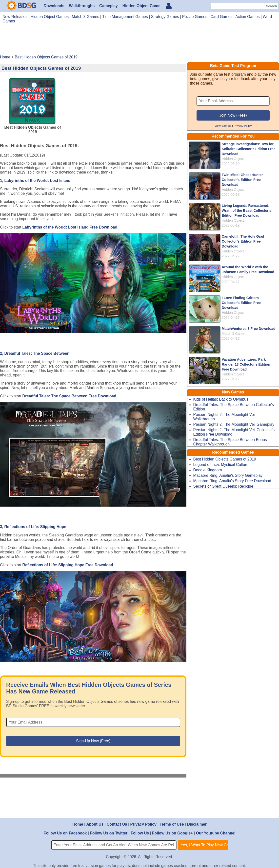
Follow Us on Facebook (65, 833)
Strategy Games (165, 17)
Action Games (247, 17)
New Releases (15, 17)
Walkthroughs (82, 6)
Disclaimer (197, 824)
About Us (95, 824)
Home (78, 824)
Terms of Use (172, 824)
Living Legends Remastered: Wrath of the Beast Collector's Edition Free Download (247, 211)
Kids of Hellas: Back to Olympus (221, 399)
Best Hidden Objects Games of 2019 (225, 459)
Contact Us (117, 824)
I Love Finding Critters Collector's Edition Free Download (241, 303)
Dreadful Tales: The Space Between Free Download (69, 396)
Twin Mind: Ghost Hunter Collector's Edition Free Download (242, 180)
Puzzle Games (195, 17)
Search (271, 6)
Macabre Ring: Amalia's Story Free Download (232, 481)
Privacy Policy (243, 126)
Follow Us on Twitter (109, 833)
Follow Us (140, 833)
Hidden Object (233, 159)
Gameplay (109, 6)
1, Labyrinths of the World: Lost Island (35, 181)
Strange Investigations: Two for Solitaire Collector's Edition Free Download (249, 149)
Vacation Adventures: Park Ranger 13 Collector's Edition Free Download (246, 364)
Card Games (221, 17)
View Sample (223, 126)
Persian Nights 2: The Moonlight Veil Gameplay (234, 424)
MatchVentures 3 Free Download (249, 329)
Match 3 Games (86, 17)
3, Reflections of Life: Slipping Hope (33, 527)
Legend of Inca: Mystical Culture (221, 465)
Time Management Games (125, 17)
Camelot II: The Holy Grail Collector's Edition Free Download (243, 241)
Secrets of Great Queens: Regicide (223, 486)
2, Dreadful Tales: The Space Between (35, 353)
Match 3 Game (233, 334)
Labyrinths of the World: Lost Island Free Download (70, 227)
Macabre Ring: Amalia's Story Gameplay (228, 475)
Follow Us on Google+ (172, 833)
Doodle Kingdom (208, 470)
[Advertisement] (139, 41)
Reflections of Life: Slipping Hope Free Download (68, 565)
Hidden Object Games (50, 17)
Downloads (54, 6)
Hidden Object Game (141, 6)
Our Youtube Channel (216, 833)
